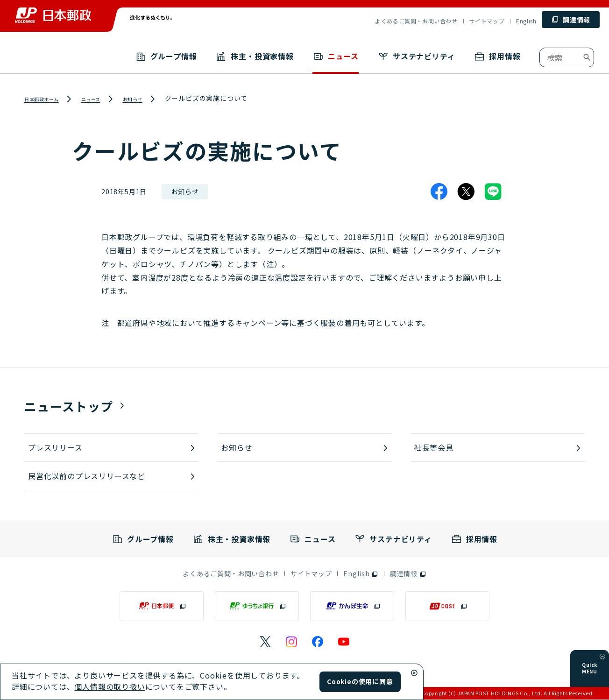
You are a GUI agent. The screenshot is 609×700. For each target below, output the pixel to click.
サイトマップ (487, 21)
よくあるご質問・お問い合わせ (416, 21)
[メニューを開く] (602, 670)
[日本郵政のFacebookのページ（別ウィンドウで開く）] (318, 642)
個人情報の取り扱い (110, 686)
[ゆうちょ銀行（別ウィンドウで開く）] (257, 607)
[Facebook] (439, 192)
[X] (466, 192)
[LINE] (493, 192)
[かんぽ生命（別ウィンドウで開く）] (352, 607)
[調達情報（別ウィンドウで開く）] (408, 574)
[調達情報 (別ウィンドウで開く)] (571, 20)
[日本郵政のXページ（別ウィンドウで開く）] (265, 642)
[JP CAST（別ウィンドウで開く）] (447, 607)
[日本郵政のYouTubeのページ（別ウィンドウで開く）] (344, 642)
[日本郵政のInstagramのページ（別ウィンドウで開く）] (291, 642)
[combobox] (567, 57)
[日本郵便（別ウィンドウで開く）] (162, 607)
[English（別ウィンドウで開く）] (361, 574)
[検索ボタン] (587, 57)
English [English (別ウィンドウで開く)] (526, 21)
